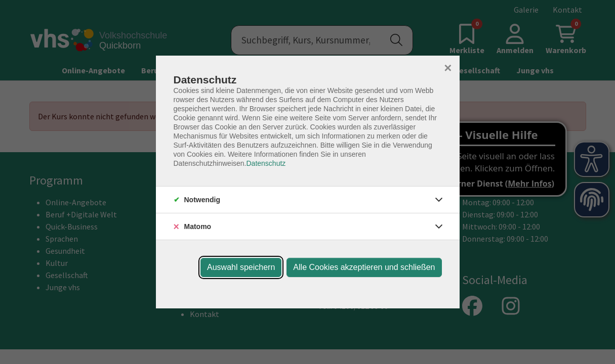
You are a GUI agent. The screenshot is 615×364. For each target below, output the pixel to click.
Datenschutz (266, 163)
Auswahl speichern (241, 267)
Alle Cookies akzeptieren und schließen (364, 267)
